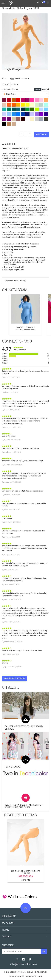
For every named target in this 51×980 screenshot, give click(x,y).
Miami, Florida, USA (35, 976)
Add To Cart (42, 134)
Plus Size (15, 84)
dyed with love (15, 976)
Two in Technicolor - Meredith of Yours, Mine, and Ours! (24, 806)
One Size (6, 84)
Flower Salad (13, 767)
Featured (23, 281)
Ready (44, 90)
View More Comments (14, 678)
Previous (3, 315)
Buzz (16, 281)
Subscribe (8, 945)
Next (48, 315)
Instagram (9, 281)
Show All (38, 90)
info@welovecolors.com (24, 964)
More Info (26, 880)
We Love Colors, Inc (22, 972)
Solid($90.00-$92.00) (10, 89)
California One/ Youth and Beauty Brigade (24, 728)
